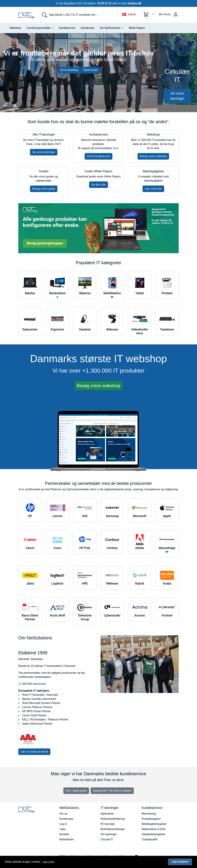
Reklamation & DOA (154, 829)
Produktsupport (151, 819)
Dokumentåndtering (113, 819)
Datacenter (107, 814)
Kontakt (64, 834)
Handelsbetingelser (153, 834)
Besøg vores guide (44, 189)
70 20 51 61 (104, 3)
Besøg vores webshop (153, 156)
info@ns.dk (134, 3)
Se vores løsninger (177, 96)
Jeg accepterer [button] (180, 862)
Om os (63, 814)
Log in (63, 824)
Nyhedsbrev (67, 839)
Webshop (15, 28)
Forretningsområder (39, 28)
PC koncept (108, 824)
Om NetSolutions (110, 28)
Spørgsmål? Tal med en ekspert (112, 791)
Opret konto (90, 70)
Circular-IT (107, 839)
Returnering (149, 814)
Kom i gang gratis (76, 791)
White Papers (137, 28)
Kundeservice (67, 28)
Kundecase (87, 28)
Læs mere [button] (48, 862)
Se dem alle (99, 185)
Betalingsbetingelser (154, 824)
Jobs (62, 829)
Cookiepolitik (150, 839)
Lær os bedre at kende (34, 752)
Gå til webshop (69, 70)
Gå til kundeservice (98, 156)
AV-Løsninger (109, 834)
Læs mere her (153, 189)
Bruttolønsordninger (113, 829)
